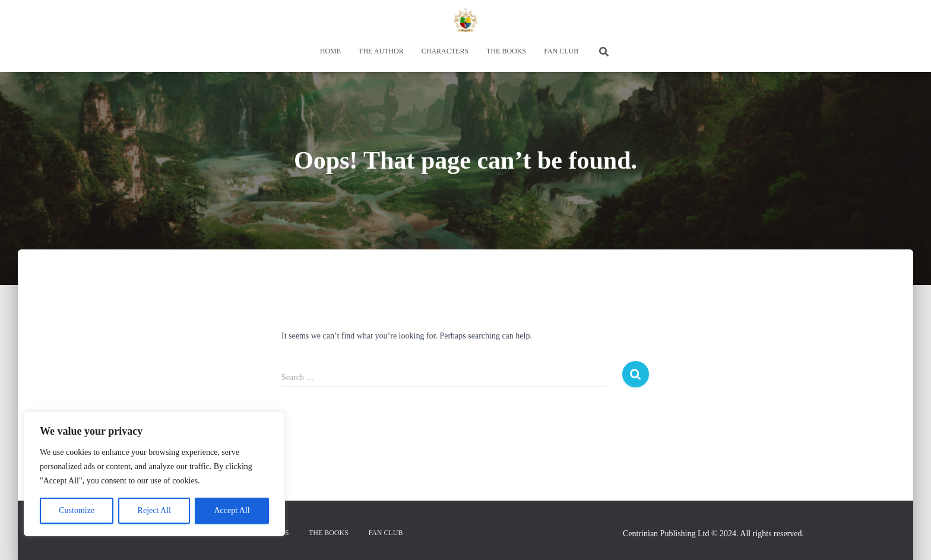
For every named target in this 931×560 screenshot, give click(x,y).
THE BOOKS (506, 51)
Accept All (232, 510)
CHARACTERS (445, 51)
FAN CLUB (561, 51)
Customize (77, 510)
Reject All (154, 510)
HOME (330, 51)
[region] (154, 474)
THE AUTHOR (381, 51)
